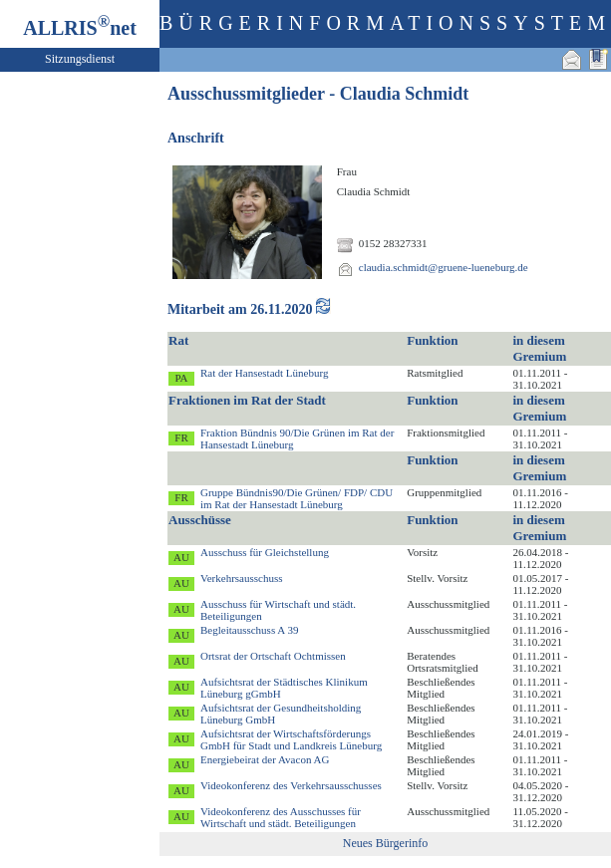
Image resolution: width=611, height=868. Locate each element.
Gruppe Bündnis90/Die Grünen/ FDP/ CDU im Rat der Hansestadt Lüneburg (297, 498)
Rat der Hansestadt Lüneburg (264, 373)
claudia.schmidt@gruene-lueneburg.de (444, 267)
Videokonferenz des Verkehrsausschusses (291, 785)
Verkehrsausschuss (241, 578)
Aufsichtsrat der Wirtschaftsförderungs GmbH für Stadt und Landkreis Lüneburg (291, 739)
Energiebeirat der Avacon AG (265, 759)
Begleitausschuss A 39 (249, 630)
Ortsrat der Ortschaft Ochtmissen (273, 656)
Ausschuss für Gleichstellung (265, 552)
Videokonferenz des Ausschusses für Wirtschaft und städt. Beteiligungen (281, 817)
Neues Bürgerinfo (385, 843)
